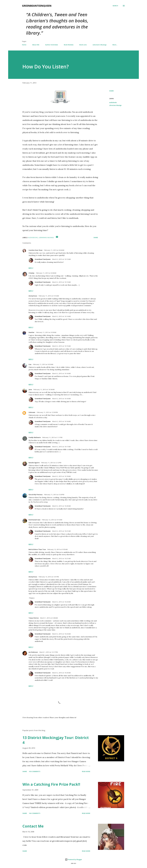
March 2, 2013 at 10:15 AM (61, 346)
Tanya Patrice (34, 618)
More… (115, 45)
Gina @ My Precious (36, 495)
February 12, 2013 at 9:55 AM (57, 549)
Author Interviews (52, 45)
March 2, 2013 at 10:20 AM (61, 506)
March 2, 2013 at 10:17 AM (61, 447)
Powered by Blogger (73, 859)
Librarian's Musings (100, 45)
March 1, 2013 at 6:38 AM (49, 618)
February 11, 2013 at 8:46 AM (54, 250)
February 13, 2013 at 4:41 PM (49, 577)
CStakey (31, 273)
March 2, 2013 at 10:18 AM (61, 476)
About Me (36, 45)
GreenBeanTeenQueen (37, 6)
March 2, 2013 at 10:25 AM (61, 673)
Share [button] (111, 91)
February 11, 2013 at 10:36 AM (44, 389)
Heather (31, 332)
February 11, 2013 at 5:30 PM (54, 495)
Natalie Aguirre (34, 463)
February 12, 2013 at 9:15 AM (52, 520)
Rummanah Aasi (34, 520)
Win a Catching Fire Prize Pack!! (51, 784)
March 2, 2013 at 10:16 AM (61, 373)
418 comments (35, 771)
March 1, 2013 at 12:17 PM (49, 652)
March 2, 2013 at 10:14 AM (61, 316)
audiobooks (113, 102)
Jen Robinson (33, 652)
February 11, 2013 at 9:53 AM (43, 364)
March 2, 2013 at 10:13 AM (61, 259)
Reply (31, 268)
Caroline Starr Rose (35, 250)
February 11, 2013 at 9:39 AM (46, 332)
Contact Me (33, 826)
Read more (86, 771)
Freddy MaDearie (35, 437)
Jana (30, 389)
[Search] (115, 6)
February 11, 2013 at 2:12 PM (51, 463)
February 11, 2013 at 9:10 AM (49, 296)
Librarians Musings (115, 105)
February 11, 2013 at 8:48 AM (46, 273)
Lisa (30, 364)
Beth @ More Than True (37, 549)
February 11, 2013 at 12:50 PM (47, 412)
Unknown (32, 412)
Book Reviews (69, 45)
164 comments (35, 813)
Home (24, 45)
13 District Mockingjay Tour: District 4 (56, 740)
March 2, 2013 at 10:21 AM (61, 531)
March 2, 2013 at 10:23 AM (61, 602)
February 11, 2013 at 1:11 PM (52, 437)
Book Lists (83, 45)
